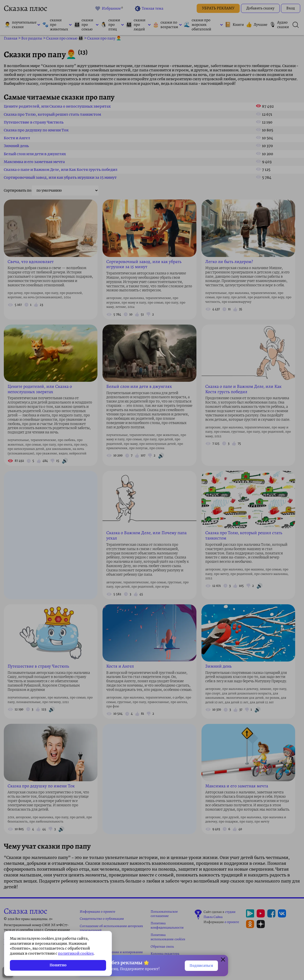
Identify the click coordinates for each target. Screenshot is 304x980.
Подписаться (197, 965)
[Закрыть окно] (223, 959)
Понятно (58, 965)
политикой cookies (76, 953)
